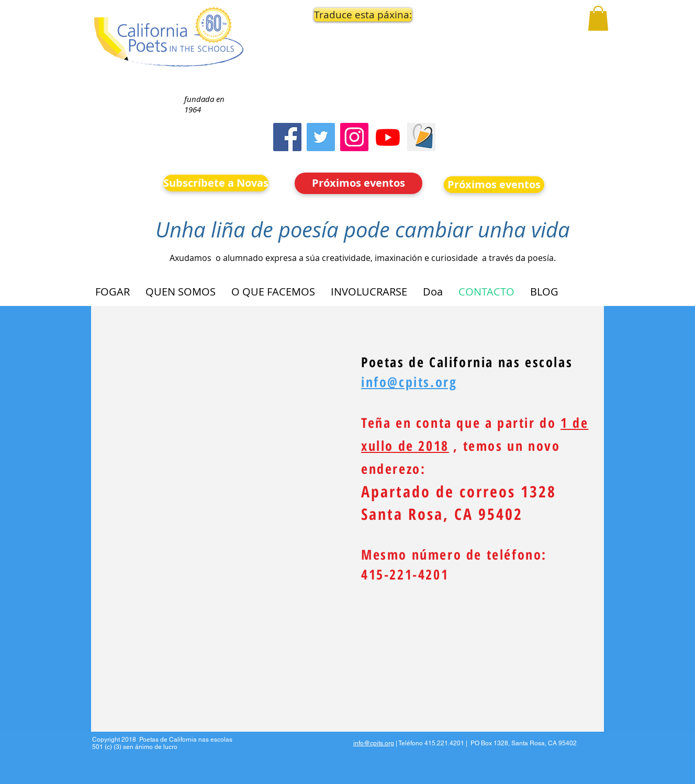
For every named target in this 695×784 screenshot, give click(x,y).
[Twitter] (321, 137)
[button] (359, 15)
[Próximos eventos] (358, 183)
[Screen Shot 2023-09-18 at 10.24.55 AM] (421, 137)
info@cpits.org (374, 743)
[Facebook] (287, 137)
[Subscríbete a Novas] (216, 183)
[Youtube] (388, 137)
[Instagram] (354, 137)
